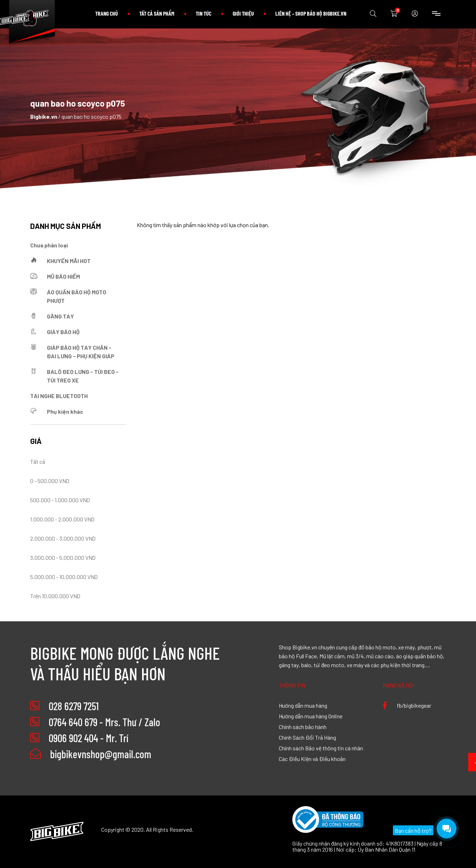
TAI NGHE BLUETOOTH (59, 396)
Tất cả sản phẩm (157, 13)
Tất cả (38, 461)
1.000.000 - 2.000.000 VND (62, 519)
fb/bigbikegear (407, 705)
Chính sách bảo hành (303, 727)
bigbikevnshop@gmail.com (91, 754)
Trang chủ (107, 13)
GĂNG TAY (60, 316)
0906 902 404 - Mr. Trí (88, 738)
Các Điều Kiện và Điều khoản (312, 759)
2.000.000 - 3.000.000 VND (63, 538)
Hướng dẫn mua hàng (303, 705)
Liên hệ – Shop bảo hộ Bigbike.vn (311, 13)
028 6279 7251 (74, 706)
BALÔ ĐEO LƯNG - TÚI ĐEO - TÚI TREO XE (83, 376)
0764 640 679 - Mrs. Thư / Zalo (104, 722)
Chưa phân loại (49, 245)
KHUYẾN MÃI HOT (69, 261)
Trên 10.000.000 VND (55, 596)
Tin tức (204, 13)
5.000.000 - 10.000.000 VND (64, 577)
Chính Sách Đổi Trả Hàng (307, 737)
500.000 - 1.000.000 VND (60, 500)
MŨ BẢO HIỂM (63, 276)
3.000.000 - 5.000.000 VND (63, 557)
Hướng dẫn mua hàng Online (311, 716)
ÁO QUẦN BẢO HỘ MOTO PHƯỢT (77, 296)
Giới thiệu (243, 13)
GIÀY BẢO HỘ (63, 332)
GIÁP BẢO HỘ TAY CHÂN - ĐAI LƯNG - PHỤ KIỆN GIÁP (81, 352)
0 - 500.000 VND (50, 481)
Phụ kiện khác (65, 411)
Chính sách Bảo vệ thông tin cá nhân (321, 748)
